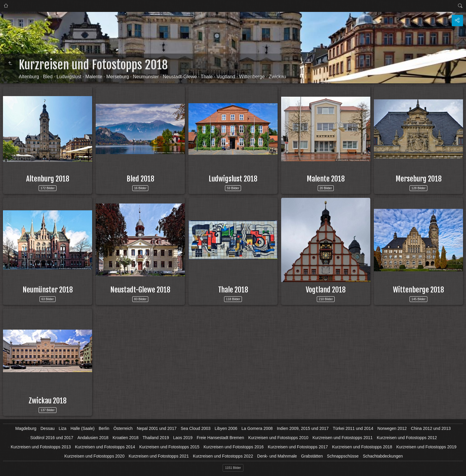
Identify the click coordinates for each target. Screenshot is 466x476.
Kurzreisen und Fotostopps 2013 (41, 447)
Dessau (47, 428)
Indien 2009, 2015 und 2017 (303, 428)
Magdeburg (26, 428)
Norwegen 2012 (392, 428)
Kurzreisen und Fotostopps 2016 (234, 447)
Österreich (123, 428)
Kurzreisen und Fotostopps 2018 (362, 447)
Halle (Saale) (82, 428)
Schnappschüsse (343, 456)
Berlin (104, 428)
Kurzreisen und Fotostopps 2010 (278, 438)
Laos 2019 (183, 438)
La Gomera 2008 (257, 428)
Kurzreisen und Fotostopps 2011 (342, 438)
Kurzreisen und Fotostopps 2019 (426, 447)
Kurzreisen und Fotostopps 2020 (95, 456)
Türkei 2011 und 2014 (353, 428)
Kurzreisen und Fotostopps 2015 (169, 447)
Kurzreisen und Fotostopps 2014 (105, 447)
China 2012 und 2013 (431, 428)
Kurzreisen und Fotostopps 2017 (298, 447)
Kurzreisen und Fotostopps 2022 (223, 456)
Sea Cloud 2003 (196, 428)
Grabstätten (312, 456)
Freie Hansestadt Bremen (221, 438)
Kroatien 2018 (126, 438)
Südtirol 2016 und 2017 (52, 438)
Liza (63, 428)
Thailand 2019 (156, 438)
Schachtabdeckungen (383, 456)
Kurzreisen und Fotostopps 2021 (159, 456)
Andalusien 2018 (93, 438)
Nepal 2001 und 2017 (157, 428)
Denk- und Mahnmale (277, 456)
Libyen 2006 (226, 428)
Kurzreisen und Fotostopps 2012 (407, 438)
